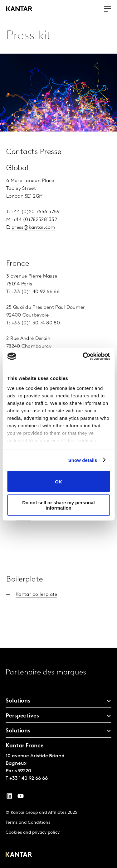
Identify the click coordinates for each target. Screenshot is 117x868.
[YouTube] (9, 798)
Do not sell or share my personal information (58, 505)
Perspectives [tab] (22, 716)
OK (58, 481)
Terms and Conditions (28, 823)
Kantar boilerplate (36, 604)
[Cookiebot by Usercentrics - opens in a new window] (83, 356)
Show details (83, 460)
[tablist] (58, 758)
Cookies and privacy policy (33, 833)
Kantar (23, 527)
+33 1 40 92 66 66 (29, 779)
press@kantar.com (34, 228)
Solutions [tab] (18, 701)
